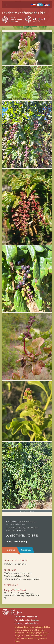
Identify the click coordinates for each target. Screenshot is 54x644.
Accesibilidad (20, 617)
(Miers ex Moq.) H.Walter (22, 579)
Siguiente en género (31, 528)
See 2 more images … (27, 511)
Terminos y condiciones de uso (27, 623)
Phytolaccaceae (16, 531)
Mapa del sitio (33, 617)
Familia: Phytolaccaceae (15, 524)
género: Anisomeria (27, 521)
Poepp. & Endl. (17, 576)
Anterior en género (14, 528)
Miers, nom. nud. (18, 573)
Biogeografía (26, 550)
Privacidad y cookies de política (27, 620)
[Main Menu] (5, 5)
